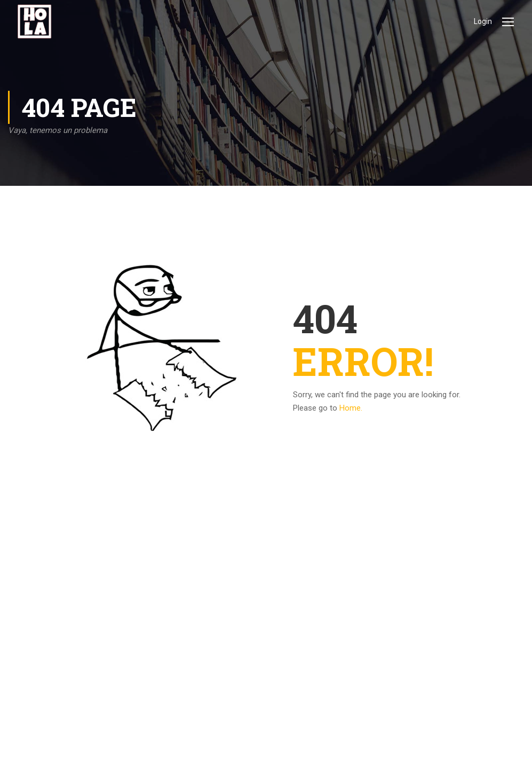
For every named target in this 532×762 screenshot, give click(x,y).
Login (483, 21)
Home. (351, 408)
